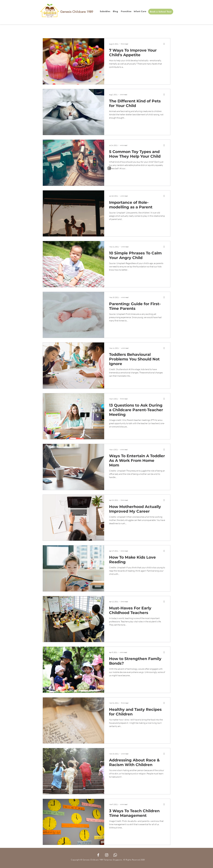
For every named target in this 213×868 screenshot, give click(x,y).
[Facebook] (102, 168)
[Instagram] (109, 168)
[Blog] (115, 11)
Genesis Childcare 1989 (77, 12)
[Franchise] (126, 11)
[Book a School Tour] (161, 12)
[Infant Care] (140, 11)
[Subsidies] (105, 11)
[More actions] (165, 44)
